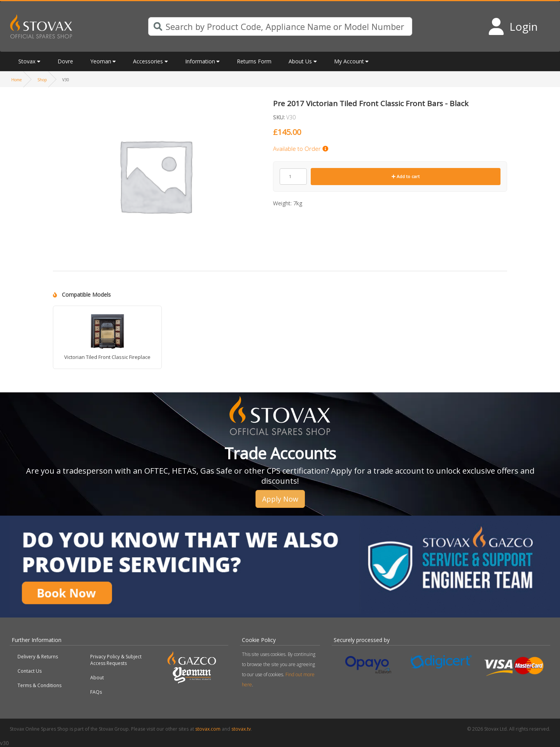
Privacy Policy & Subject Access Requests (116, 660)
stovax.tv (241, 729)
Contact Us (30, 671)
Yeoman (101, 61)
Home (17, 80)
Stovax (27, 61)
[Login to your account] (513, 26)
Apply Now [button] (280, 499)
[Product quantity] (293, 177)
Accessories (148, 61)
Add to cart (406, 176)
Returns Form (254, 61)
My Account (349, 61)
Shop (42, 80)
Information (200, 61)
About (97, 678)
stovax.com (208, 729)
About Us (300, 61)
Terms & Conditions (39, 685)
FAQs (96, 692)
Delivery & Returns (38, 657)
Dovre (65, 61)
